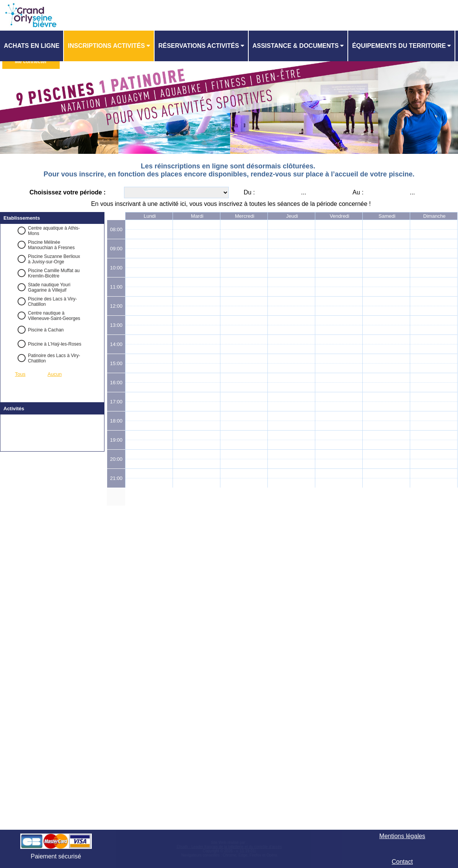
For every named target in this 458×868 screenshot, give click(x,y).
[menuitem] (32, 46)
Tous (20, 374)
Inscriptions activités (106, 46)
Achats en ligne (32, 46)
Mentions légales (402, 836)
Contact (402, 862)
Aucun (55, 374)
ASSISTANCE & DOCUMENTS (296, 46)
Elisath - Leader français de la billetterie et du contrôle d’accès (229, 847)
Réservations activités (199, 46)
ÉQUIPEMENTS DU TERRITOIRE (399, 46)
